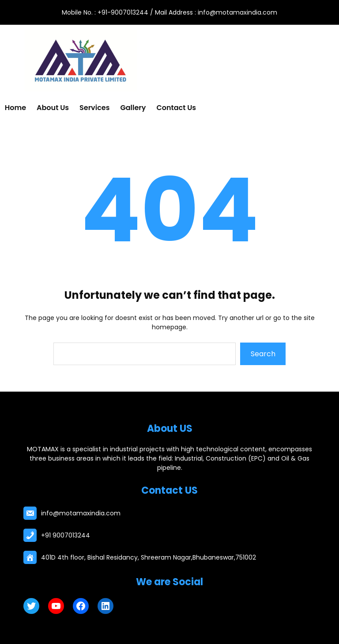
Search (263, 354)
